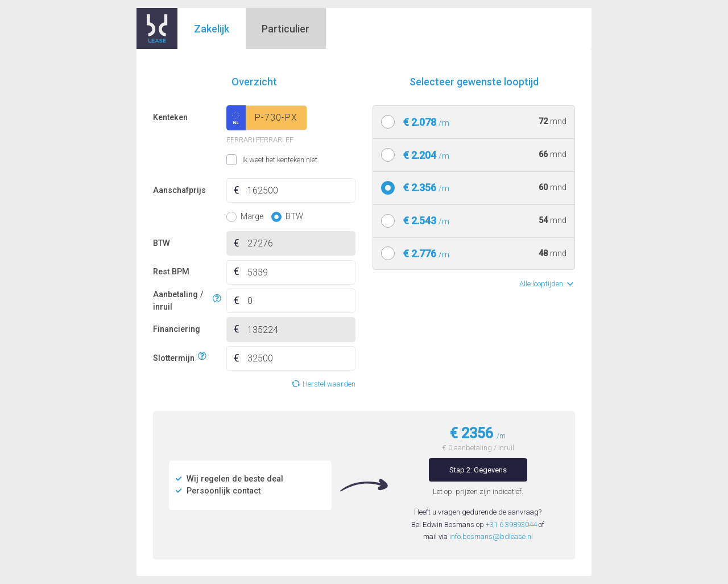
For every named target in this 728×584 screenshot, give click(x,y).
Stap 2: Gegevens (478, 470)
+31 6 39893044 (511, 525)
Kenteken (170, 118)
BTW (162, 243)
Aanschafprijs (179, 190)
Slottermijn (174, 357)
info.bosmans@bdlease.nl (491, 536)
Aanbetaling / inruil (181, 301)
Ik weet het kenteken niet (240, 160)
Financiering (177, 329)
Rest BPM (171, 272)
